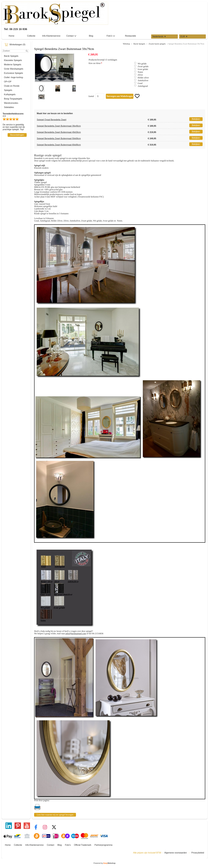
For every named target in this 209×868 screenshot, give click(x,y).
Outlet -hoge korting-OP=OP (14, 79)
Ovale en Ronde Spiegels (12, 88)
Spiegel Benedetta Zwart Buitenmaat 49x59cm (59, 132)
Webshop (126, 44)
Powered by (105, 863)
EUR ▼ (184, 37)
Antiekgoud (143, 86)
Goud (140, 83)
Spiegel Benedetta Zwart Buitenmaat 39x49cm (59, 126)
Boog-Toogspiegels (13, 99)
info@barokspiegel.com (75, 634)
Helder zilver (143, 78)
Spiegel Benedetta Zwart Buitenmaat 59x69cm (59, 139)
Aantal (91, 96)
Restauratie (130, 36)
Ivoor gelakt (143, 69)
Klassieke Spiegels (13, 60)
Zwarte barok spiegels (157, 44)
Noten (140, 72)
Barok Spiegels (11, 56)
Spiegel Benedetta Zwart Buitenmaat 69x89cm (59, 145)
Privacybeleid (198, 853)
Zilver (140, 75)
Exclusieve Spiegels (13, 73)
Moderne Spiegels (13, 65)
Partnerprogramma (103, 845)
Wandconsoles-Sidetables (11, 105)
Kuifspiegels (10, 94)
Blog (91, 36)
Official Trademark (83, 845)
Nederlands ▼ (159, 37)
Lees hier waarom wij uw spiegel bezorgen (55, 815)
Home (12, 36)
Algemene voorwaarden (176, 853)
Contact (71, 36)
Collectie (31, 36)
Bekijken (196, 119)
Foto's (111, 36)
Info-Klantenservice (51, 36)
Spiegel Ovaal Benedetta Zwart (52, 120)
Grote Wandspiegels (14, 69)
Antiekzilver (143, 80)
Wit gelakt (142, 64)
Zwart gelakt (143, 66)
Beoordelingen (17, 135)
